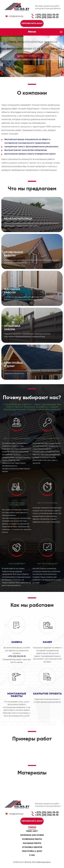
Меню (32, 32)
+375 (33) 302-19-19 (47, 15)
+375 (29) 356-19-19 (47, 17)
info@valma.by (16, 16)
